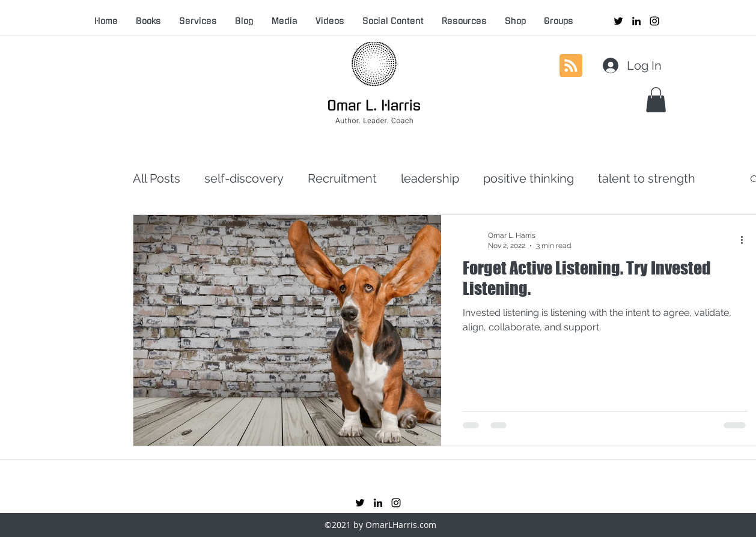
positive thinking (529, 178)
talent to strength (647, 178)
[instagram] (654, 21)
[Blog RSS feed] (571, 66)
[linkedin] (636, 21)
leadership (430, 178)
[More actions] (746, 240)
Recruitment (342, 178)
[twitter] (618, 21)
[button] (656, 100)
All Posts (157, 178)
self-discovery (244, 178)
